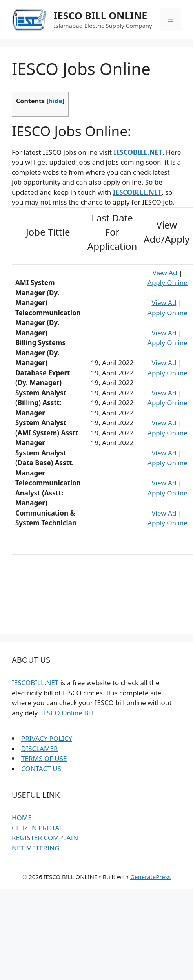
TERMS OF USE (44, 758)
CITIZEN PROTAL (37, 828)
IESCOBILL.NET (35, 683)
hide (56, 101)
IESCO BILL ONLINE (100, 15)
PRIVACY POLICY (47, 738)
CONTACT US (41, 769)
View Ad (165, 273)
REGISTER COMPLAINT (47, 838)
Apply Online (168, 282)
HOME (22, 818)
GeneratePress (150, 877)
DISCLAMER (39, 749)
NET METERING (36, 848)
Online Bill (77, 713)
